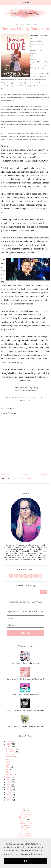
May (8, 767)
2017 (9, 795)
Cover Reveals (26, 821)
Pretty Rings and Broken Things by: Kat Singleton (26, 710)
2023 (9, 780)
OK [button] (26, 861)
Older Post (45, 474)
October (10, 754)
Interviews (26, 830)
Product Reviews (26, 815)
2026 (9, 741)
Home (26, 474)
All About (26, 832)
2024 (9, 747)
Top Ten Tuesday (26, 817)
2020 (9, 787)
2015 (9, 800)
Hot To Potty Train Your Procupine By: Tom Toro (26, 726)
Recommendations (26, 836)
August (9, 759)
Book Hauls (26, 828)
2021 (9, 785)
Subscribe (26, 633)
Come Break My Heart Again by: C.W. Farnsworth (26, 679)
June (8, 764)
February (10, 774)
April (8, 769)
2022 (9, 782)
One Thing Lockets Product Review (26, 663)
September (11, 757)
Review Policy (26, 834)
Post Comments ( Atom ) (21, 478)
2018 (9, 792)
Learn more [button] (37, 854)
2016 (9, 797)
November (11, 752)
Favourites (34, 398)
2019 (9, 790)
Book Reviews (19, 398)
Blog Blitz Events (26, 823)
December (11, 749)
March (9, 772)
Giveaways (26, 825)
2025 (9, 744)
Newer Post (6, 474)
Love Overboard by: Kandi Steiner (26, 695)
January (9, 777)
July (8, 762)
